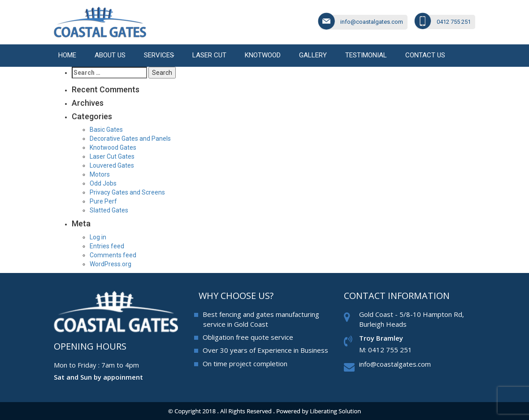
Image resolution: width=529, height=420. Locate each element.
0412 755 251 (454, 22)
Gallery (313, 55)
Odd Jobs (103, 183)
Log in (98, 237)
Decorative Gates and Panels (130, 139)
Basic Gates (106, 130)
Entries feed (107, 246)
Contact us (425, 55)
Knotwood (263, 55)
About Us (110, 55)
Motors (100, 174)
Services (159, 55)
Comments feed (113, 255)
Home (67, 55)
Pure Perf (103, 201)
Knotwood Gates (113, 147)
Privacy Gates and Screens (127, 192)
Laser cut (209, 55)
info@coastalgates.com (372, 22)
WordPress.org (111, 264)
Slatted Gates (109, 210)
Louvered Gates (112, 165)
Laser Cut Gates (112, 156)
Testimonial (366, 55)
